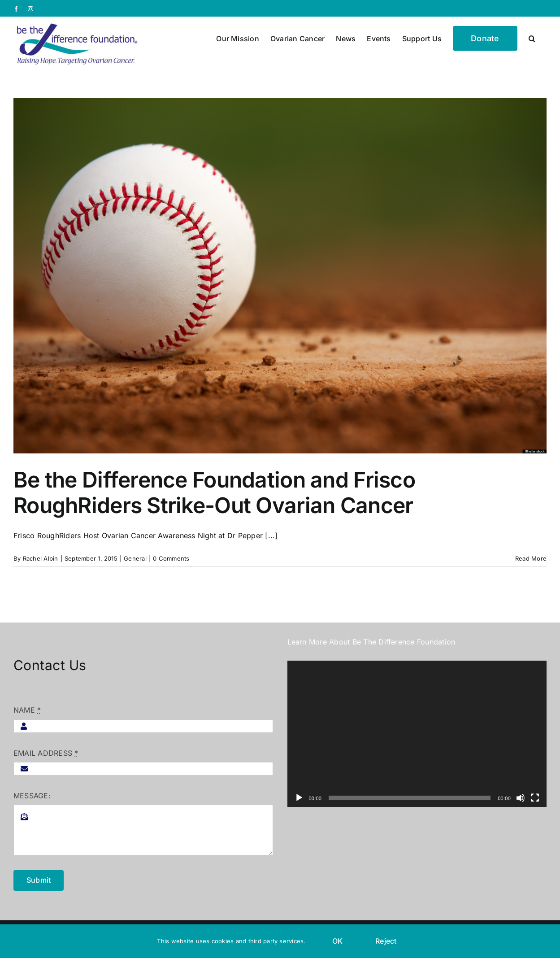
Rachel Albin (41, 558)
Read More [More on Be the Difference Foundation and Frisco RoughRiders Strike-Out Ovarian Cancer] (531, 558)
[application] (417, 734)
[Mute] (521, 798)
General (135, 558)
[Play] (299, 798)
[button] (532, 38)
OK (337, 941)
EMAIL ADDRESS (46, 753)
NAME (27, 710)
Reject (386, 941)
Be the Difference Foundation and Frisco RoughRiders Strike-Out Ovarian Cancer (214, 493)
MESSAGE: (32, 796)
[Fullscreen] (535, 798)
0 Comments (171, 558)
